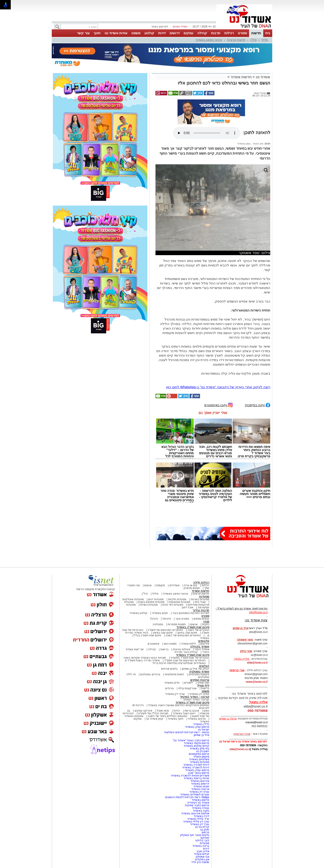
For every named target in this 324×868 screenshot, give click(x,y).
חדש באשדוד (172, 683)
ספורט (242, 33)
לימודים (188, 683)
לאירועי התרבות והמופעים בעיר (191, 613)
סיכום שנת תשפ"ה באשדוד (192, 702)
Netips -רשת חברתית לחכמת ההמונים (187, 797)
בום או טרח (191, 585)
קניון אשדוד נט (154, 719)
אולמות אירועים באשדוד (195, 813)
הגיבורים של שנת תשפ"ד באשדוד (189, 658)
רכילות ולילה (201, 583)
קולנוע (149, 33)
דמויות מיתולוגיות (174, 674)
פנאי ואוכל (163, 711)
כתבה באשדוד (201, 811)
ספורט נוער (182, 619)
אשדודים (174, 585)
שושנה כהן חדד (200, 862)
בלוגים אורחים (169, 669)
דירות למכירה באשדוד (196, 765)
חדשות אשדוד (241, 77)
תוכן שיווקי (203, 683)
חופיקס (205, 838)
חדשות (256, 33)
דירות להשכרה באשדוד (196, 767)
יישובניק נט (202, 751)
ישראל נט (204, 730)
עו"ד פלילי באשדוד (198, 819)
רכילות (229, 33)
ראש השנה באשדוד (184, 713)
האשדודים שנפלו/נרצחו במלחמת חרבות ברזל (179, 663)
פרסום (205, 832)
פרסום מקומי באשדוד (197, 743)
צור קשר (83, 33)
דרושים (175, 33)
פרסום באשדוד (200, 800)
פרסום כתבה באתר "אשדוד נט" (191, 740)
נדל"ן (254, 40)
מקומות (161, 585)
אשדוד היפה (202, 649)
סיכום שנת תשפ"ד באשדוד (193, 655)
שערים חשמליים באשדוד (195, 795)
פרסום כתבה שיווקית (197, 805)
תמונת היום (170, 644)
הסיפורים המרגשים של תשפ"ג (165, 630)
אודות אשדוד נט (116, 33)
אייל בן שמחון (201, 735)
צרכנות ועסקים (200, 680)
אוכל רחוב (187, 607)
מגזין (206, 622)
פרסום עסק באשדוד (197, 727)
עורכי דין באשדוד (175, 694)
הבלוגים (204, 666)
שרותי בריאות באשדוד (196, 778)
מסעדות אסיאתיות (180, 602)
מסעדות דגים (156, 599)
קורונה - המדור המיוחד (195, 697)
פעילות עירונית (182, 649)
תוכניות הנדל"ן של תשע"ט (153, 713)
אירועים (205, 644)
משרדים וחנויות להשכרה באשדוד (190, 776)
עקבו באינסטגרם (218, 405)
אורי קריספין (237, 670)
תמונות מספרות (176, 624)
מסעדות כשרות (149, 605)
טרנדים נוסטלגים (150, 674)
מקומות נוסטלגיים (198, 674)
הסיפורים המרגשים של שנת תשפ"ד (185, 660)
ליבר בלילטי (202, 841)
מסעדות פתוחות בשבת (151, 602)
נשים (206, 711)
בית (268, 33)
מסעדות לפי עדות (173, 605)
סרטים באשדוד (197, 719)
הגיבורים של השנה (198, 630)
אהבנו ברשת (192, 711)
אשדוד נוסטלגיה (199, 672)
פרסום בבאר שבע (199, 773)
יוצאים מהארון (192, 588)
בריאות (164, 649)
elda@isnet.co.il (257, 663)
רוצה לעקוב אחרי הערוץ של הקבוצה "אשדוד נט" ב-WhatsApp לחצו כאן (218, 387)
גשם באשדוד (244, 144)
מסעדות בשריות (200, 599)
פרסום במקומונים (199, 754)
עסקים (188, 33)
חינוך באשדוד (176, 719)
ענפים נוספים (201, 619)
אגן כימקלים (202, 859)
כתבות (206, 624)
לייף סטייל (203, 686)
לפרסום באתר (160, 27)
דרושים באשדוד (200, 784)
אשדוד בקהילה (200, 647)
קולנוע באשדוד (138, 613)
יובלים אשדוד (202, 854)
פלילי (265, 40)
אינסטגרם (153, 644)
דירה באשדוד (201, 816)
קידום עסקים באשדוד (196, 746)
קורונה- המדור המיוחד (196, 700)
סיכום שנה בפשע (163, 633)
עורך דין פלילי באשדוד (196, 822)
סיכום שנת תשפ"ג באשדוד (193, 627)
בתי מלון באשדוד (199, 749)
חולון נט (204, 830)
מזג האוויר (258, 144)
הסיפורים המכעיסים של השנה (183, 635)
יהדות (177, 711)
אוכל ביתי (200, 602)
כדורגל (154, 619)
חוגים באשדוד (160, 613)
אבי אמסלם (202, 857)
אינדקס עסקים (143, 711)
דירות (162, 33)
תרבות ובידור (201, 610)
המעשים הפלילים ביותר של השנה (168, 716)
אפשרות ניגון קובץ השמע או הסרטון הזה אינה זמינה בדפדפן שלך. (207, 133)
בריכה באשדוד (201, 846)
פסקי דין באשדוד (199, 694)
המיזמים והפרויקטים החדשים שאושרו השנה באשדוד (178, 705)
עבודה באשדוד (200, 808)
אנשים (148, 585)
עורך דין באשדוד (200, 824)
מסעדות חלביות (177, 599)
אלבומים (204, 641)
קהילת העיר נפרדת (186, 652)
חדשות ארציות (236, 40)
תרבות (216, 33)
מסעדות (204, 597)
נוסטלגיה (158, 624)
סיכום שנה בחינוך (187, 633)
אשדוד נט (262, 77)
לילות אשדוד (188, 644)
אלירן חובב (203, 851)
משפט (136, 33)
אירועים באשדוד (200, 781)
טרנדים (169, 688)
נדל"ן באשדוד (201, 724)
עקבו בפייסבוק (258, 405)
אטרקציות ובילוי (187, 688)
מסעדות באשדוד (200, 762)
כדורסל (167, 619)
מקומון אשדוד (201, 757)
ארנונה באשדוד (200, 789)
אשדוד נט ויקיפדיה (198, 803)
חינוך (97, 33)
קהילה (202, 33)
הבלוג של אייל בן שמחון (196, 669)
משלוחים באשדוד (199, 759)
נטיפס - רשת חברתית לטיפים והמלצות (187, 732)
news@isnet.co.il (257, 682)
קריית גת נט (202, 827)
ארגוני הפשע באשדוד (209, 40)
